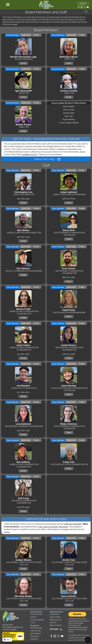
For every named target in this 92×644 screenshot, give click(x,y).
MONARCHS (35, 636)
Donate (77, 614)
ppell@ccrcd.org (30, 154)
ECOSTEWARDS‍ (36, 628)
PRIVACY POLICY (56, 625)
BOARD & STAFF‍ (56, 620)
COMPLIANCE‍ (55, 614)
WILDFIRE (34, 639)
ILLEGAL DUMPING (37, 620)
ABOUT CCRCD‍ (55, 617)
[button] (8, 5)
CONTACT (53, 623)
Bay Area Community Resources (53, 527)
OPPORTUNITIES (36, 614)
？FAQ (33, 623)
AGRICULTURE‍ (36, 631)
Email (23, 63)
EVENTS (33, 617)
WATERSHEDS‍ (36, 634)
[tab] (13, 35)
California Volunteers (72, 524)
